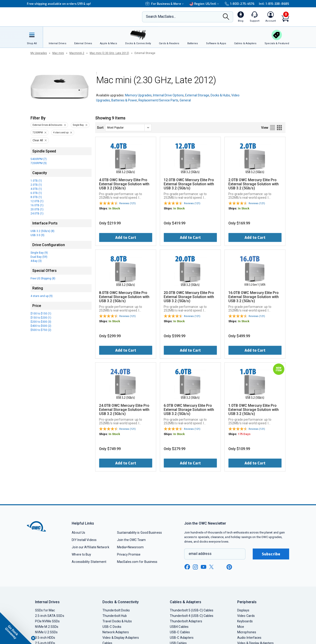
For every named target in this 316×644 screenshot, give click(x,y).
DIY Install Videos (84, 540)
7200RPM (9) (39, 163)
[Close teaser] (33, 638)
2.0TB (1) (36, 185)
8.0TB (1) (36, 197)
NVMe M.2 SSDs (47, 627)
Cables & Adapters (186, 602)
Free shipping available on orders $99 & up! (59, 4)
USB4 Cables (179, 627)
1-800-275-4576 (240, 4)
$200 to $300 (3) (41, 322)
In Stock (114, 208)
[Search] (226, 17)
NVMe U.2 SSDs (46, 632)
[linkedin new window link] (221, 567)
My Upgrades (39, 53)
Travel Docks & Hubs (117, 621)
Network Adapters (116, 632)
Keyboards (245, 621)
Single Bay (78, 125)
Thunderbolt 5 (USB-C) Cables (192, 610)
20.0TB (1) (37, 209)
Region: (205, 4)
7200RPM (38, 133)
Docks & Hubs (220, 95)
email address (200, 554)
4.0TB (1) (36, 189)
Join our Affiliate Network (90, 547)
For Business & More (165, 4)
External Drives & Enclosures (47, 125)
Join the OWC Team (131, 540)
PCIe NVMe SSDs (47, 621)
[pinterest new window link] (229, 567)
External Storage (197, 95)
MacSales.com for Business (137, 562)
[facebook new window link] (187, 567)
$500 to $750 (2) (41, 330)
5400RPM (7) (39, 159)
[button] (16, 628)
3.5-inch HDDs (45, 638)
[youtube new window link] (204, 567)
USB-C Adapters (182, 638)
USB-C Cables (180, 632)
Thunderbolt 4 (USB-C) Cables (192, 616)
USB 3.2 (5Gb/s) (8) (42, 231)
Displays (243, 610)
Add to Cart (126, 238)
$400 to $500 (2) (41, 326)
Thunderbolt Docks (116, 610)
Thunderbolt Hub (115, 616)
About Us (78, 533)
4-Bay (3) (36, 261)
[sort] (128, 128)
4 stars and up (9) (42, 296)
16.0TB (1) (37, 205)
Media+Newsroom (130, 547)
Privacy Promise (129, 554)
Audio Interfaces (249, 638)
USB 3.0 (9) (37, 235)
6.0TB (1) (36, 193)
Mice (241, 627)
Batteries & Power (124, 100)
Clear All (38, 140)
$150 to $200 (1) (41, 318)
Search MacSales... (161, 17)
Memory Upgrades (138, 95)
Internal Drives (47, 602)
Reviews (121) (127, 203)
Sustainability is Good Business (139, 533)
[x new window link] (212, 567)
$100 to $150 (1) (41, 314)
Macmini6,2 (77, 53)
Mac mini (58, 53)
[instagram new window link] (195, 567)
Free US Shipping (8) (43, 278)
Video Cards (246, 616)
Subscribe (271, 554)
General (185, 100)
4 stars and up (61, 133)
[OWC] (57, 17)
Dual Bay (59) (39, 257)
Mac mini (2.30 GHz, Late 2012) (109, 53)
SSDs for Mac (45, 610)
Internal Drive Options (168, 95)
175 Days (244, 434)
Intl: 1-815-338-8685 (274, 4)
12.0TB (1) (37, 201)
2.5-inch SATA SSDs (50, 616)
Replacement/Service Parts (158, 100)
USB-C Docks (112, 627)
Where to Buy (81, 554)
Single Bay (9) (39, 253)
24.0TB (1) (37, 214)
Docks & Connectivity (121, 602)
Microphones (247, 632)
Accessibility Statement (89, 562)
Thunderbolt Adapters (186, 621)
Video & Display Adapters (121, 638)
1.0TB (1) (36, 181)
